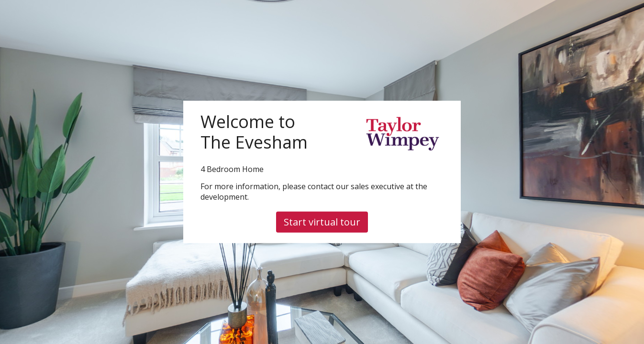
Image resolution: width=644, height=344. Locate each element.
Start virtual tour (322, 222)
